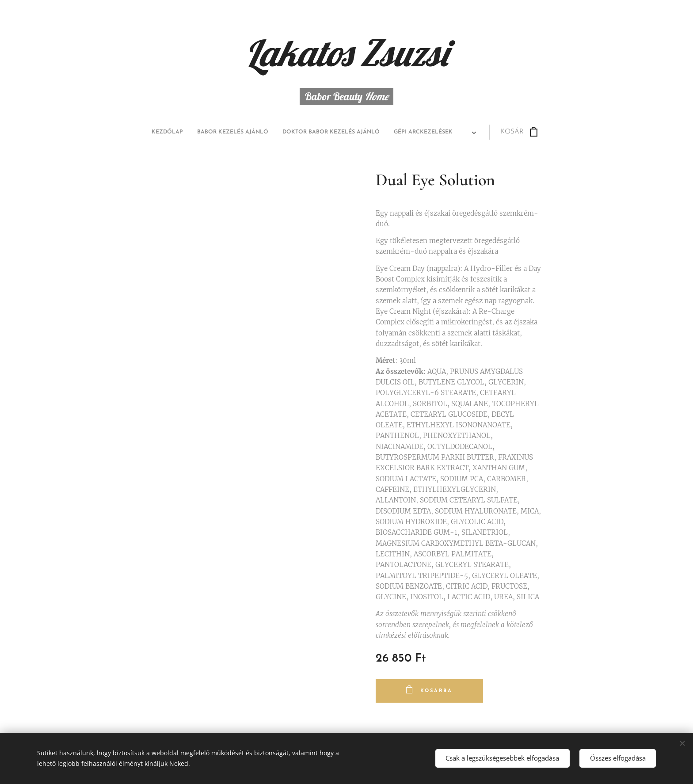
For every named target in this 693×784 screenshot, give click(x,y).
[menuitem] (267, 132)
